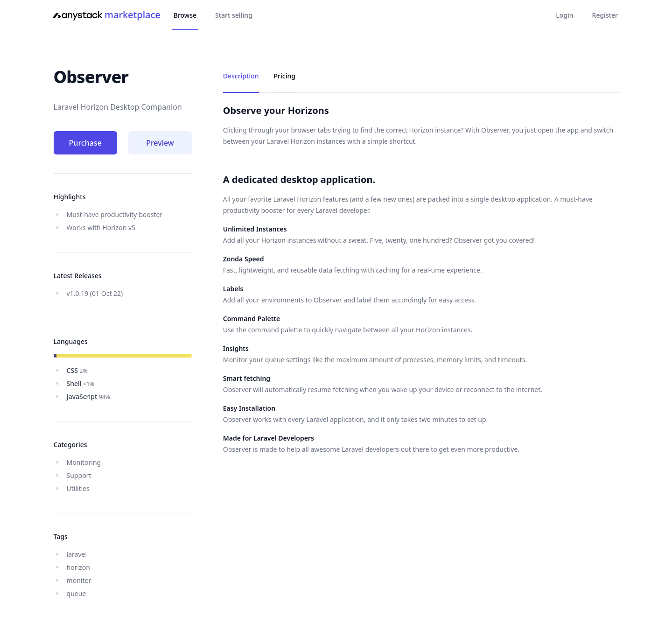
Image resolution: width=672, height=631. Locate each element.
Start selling (234, 15)
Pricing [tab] (285, 76)
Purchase (85, 143)
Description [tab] (241, 76)
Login (564, 15)
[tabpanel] (421, 280)
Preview (160, 143)
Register (605, 15)
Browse (185, 15)
